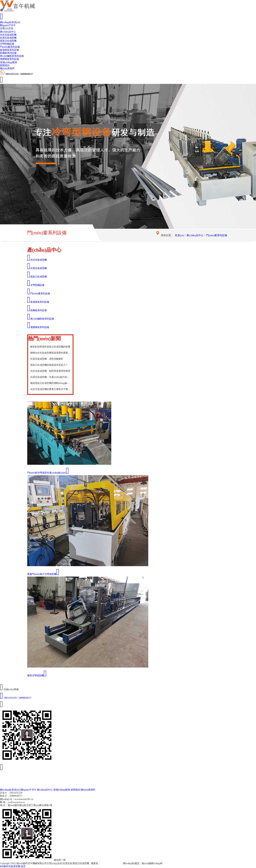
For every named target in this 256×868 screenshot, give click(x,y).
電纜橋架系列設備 (9, 59)
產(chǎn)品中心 (8, 32)
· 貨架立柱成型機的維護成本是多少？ (48, 365)
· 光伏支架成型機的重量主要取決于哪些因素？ (50, 389)
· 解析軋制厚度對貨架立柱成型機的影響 (50, 347)
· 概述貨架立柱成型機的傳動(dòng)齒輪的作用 (50, 383)
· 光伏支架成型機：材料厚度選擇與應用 (50, 371)
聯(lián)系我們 (7, 68)
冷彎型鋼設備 (7, 44)
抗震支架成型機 (8, 38)
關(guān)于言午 (8, 25)
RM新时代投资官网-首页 (13, 866)
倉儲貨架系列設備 (9, 50)
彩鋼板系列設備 (8, 53)
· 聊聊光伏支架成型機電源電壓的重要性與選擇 (50, 353)
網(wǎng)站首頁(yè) (10, 22)
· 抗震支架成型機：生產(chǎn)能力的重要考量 (50, 377)
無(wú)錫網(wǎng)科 (152, 863)
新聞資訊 (5, 65)
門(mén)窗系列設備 (10, 47)
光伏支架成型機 (8, 35)
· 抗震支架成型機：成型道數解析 (46, 359)
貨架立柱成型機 (8, 41)
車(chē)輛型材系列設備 (12, 56)
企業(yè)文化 (7, 28)
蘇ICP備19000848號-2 (111, 863)
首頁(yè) (179, 235)
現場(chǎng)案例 (8, 62)
